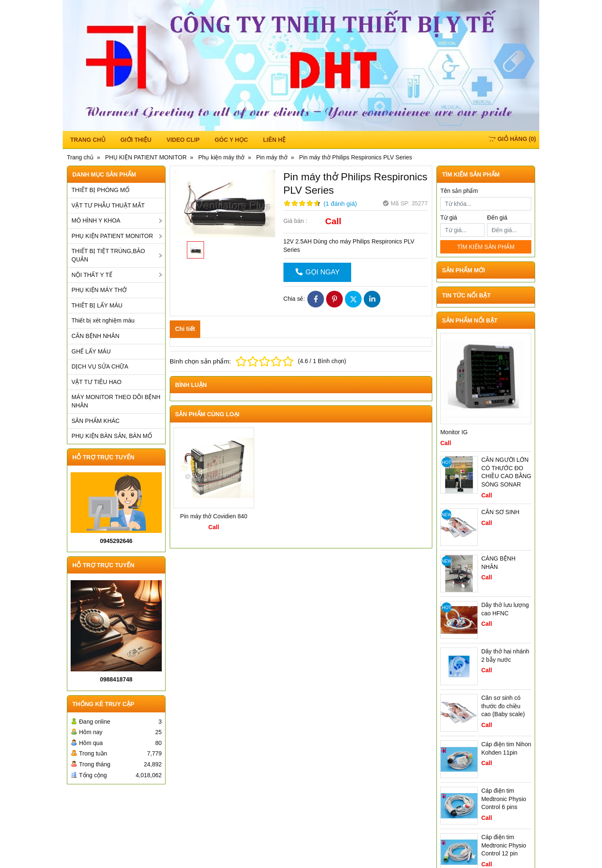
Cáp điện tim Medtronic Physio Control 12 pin (504, 845)
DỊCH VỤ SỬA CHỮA (100, 366)
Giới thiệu (136, 140)
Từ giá (449, 218)
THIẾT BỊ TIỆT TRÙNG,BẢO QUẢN (108, 255)
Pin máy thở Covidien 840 (214, 516)
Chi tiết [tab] (185, 329)
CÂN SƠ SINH (500, 512)
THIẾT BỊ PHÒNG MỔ (101, 190)
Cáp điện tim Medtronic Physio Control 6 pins (504, 799)
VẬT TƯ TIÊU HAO (97, 382)
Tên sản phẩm (459, 191)
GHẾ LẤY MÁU (91, 351)
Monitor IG (454, 432)
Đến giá (497, 218)
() (512, 139)
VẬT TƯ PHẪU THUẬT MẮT (108, 205)
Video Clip (183, 140)
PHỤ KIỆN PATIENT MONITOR (112, 236)
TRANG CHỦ (88, 140)
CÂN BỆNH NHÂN (96, 336)
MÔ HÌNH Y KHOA (96, 220)
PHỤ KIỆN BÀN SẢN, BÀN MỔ (112, 436)
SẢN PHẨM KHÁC (96, 421)
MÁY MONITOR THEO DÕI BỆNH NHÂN (116, 401)
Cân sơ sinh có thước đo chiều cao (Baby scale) (503, 706)
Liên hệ (274, 140)
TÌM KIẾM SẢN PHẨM (486, 247)
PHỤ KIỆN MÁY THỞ (99, 290)
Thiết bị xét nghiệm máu (103, 320)
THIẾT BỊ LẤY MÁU (97, 305)
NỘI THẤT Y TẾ (92, 275)
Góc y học (231, 140)
